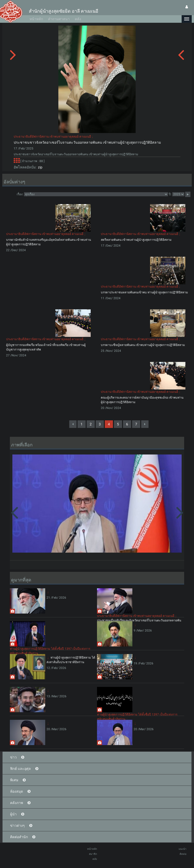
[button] (187, 19)
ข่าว (13, 757)
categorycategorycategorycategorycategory (96, 194)
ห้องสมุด (17, 791)
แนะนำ (183, 849)
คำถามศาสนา (59, 19)
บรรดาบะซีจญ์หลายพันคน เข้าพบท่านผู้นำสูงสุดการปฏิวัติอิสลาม (143, 345)
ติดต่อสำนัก (19, 837)
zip (39, 167)
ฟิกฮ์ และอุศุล (20, 769)
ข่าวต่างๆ (17, 826)
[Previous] (73, 424)
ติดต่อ (183, 854)
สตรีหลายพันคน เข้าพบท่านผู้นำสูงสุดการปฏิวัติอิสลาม (136, 240)
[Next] (145, 424)
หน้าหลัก (36, 19)
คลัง (78, 19)
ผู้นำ (13, 814)
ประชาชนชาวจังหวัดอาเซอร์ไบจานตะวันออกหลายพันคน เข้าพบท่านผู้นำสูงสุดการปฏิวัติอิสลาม (87, 142)
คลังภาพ (17, 803)
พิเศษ (14, 780)
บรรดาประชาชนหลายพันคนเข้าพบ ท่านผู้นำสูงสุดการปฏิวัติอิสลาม (144, 292)
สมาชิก (93, 854)
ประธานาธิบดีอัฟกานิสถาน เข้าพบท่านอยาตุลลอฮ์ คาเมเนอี (52, 137)
